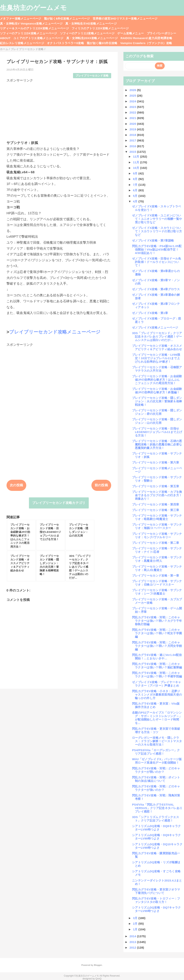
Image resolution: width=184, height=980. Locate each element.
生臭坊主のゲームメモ (33, 8)
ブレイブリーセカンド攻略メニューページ (55, 332)
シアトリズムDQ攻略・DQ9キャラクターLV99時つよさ (156, 837)
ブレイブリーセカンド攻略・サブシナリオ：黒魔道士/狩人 (157, 559)
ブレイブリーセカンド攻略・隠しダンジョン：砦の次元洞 (157, 412)
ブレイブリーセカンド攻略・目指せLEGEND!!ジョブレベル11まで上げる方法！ (157, 432)
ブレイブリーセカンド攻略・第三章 (156, 510)
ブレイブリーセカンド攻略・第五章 (156, 486)
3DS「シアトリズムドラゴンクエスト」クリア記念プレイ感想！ (156, 819)
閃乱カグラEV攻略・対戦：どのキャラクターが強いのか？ (156, 788)
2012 (133, 948)
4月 (136, 201)
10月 (137, 168)
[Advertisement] (59, 110)
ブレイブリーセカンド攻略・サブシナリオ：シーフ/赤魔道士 (157, 592)
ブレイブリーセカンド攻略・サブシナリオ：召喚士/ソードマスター (157, 583)
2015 (133, 152)
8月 (136, 179)
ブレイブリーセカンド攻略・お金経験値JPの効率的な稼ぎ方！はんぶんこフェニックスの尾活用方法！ (157, 380)
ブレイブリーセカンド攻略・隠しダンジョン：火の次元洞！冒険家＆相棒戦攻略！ (157, 401)
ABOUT (5, 38)
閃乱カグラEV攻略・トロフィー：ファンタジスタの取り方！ (156, 900)
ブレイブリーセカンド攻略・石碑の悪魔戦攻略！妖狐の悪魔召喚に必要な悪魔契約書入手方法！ (157, 444)
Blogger (98, 965)
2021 (133, 118)
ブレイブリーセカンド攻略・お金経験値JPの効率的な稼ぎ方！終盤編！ (157, 391)
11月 (137, 162)
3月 (136, 918)
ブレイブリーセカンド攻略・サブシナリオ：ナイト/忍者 (157, 550)
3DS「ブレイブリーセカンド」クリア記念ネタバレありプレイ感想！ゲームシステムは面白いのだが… (157, 336)
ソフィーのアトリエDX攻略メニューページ (29, 33)
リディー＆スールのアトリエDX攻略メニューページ (34, 28)
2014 (133, 936)
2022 (133, 112)
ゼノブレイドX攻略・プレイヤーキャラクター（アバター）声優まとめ (157, 684)
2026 (133, 90)
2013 (133, 942)
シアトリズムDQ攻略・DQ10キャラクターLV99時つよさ (157, 846)
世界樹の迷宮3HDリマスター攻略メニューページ (125, 18)
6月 (136, 190)
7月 (136, 185)
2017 (133, 140)
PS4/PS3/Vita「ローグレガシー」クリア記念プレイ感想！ (156, 752)
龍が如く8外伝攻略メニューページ (67, 18)
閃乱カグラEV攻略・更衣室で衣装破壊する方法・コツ (156, 730)
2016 (133, 146)
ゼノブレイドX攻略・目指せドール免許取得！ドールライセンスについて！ (157, 262)
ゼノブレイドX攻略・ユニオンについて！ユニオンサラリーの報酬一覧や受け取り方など (157, 219)
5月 (136, 196)
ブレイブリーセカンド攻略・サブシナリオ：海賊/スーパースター (157, 526)
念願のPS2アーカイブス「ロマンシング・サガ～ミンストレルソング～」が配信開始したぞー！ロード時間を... (157, 718)
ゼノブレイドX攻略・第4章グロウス (156, 289)
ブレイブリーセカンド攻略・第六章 (156, 462)
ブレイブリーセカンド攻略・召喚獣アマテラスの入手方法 (157, 369)
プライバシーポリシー (161, 33)
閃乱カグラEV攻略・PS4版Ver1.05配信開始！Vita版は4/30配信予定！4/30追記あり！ (157, 249)
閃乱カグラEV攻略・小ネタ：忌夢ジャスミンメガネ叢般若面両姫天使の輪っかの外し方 (157, 695)
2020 (133, 124)
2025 (133, 96)
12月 (137, 156)
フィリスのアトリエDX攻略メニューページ (100, 28)
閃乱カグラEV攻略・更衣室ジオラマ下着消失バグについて (156, 891)
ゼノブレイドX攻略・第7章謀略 (153, 240)
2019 (133, 129)
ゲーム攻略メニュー (131, 33)
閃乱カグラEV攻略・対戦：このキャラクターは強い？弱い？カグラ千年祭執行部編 (157, 621)
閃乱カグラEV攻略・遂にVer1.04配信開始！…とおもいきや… (157, 657)
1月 (136, 929)
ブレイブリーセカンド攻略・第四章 (156, 504)
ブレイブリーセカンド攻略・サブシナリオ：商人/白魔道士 (157, 568)
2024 (133, 101)
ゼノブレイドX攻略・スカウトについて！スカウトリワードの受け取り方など (157, 231)
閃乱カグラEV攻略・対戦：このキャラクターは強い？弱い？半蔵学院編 (157, 675)
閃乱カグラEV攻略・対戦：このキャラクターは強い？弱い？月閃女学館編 (157, 646)
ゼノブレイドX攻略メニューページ (155, 327)
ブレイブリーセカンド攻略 (92, 76)
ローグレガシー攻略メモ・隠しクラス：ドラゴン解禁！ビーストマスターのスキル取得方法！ (157, 741)
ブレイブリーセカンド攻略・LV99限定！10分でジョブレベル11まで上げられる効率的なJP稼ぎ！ (156, 358)
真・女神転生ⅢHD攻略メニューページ (91, 23)
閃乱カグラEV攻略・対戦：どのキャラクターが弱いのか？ (156, 770)
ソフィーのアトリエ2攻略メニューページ (87, 33)
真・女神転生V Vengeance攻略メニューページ (31, 23)
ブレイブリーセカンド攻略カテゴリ (59, 503)
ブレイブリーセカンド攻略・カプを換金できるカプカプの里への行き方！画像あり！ (157, 495)
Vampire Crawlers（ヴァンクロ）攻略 (146, 43)
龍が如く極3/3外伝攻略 (102, 43)
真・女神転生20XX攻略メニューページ (92, 38)
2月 (136, 924)
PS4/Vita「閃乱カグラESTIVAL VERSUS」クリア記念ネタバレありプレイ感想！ (157, 808)
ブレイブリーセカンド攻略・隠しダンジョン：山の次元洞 (157, 421)
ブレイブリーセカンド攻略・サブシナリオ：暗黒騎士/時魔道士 (157, 517)
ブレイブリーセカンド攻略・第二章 (156, 543)
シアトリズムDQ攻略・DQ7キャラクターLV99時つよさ (156, 909)
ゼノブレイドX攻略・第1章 (150, 313)
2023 (133, 107)
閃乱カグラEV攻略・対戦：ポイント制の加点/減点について (156, 779)
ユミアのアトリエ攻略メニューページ (38, 38)
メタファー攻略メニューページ (21, 18)
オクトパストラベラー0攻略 (65, 43)
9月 (136, 173)
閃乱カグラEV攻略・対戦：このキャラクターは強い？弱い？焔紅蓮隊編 (157, 666)
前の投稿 (101, 485)
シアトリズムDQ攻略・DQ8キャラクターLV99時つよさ (156, 828)
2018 (133, 135)
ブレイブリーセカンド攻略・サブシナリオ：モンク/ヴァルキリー (157, 535)
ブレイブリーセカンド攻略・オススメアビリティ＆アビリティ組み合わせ (157, 347)
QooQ (99, 979)
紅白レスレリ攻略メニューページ (22, 43)
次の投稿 (16, 485)
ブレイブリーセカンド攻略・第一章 (156, 575)
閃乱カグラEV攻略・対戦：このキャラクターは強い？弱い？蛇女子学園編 (157, 633)
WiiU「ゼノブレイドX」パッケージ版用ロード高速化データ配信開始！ (157, 761)
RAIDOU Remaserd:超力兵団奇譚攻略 (146, 38)
